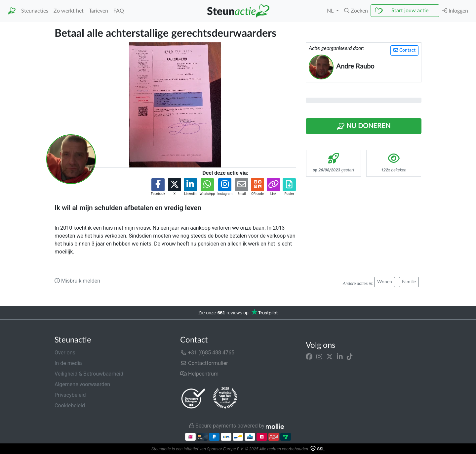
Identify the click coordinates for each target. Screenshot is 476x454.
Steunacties (35, 11)
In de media (68, 363)
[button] (356, 11)
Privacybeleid (70, 395)
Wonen (385, 282)
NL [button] (331, 11)
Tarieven (99, 11)
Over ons (65, 353)
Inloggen (455, 11)
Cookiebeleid (70, 406)
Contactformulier (204, 363)
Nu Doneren (364, 126)
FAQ (119, 11)
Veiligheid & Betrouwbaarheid (89, 374)
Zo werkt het (69, 11)
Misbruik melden (77, 281)
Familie (409, 282)
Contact (404, 50)
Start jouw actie (410, 11)
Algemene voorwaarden (82, 384)
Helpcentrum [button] (199, 374)
